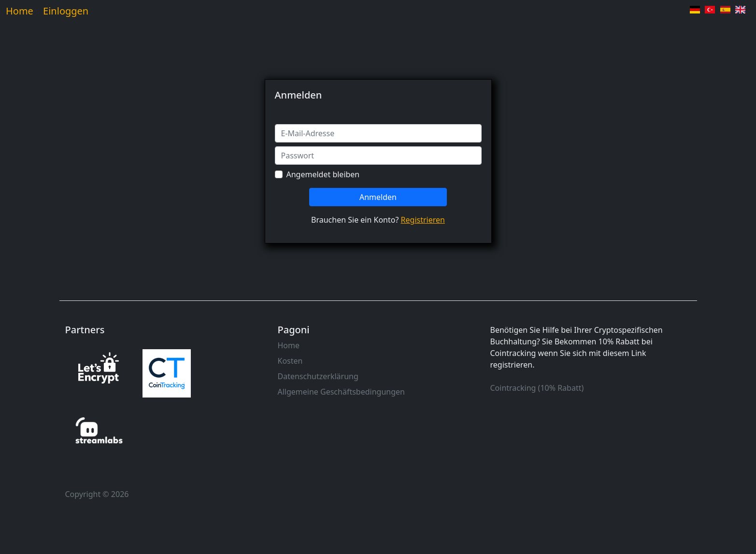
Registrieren (423, 220)
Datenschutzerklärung (318, 376)
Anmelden (378, 197)
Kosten (290, 361)
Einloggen (66, 11)
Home (20, 11)
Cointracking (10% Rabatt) (537, 388)
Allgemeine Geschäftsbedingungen (341, 392)
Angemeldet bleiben (323, 174)
